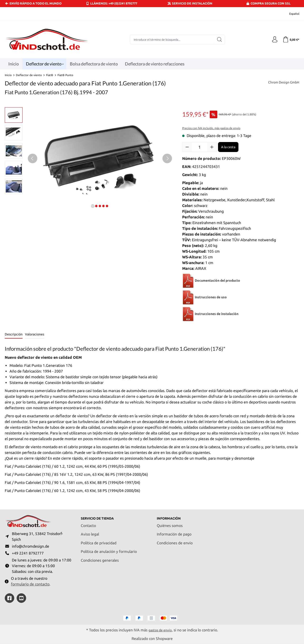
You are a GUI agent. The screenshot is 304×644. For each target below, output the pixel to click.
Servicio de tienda (100, 516)
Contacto (88, 523)
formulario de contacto (30, 584)
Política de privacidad (99, 540)
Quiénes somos (170, 523)
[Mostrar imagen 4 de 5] (104, 206)
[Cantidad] (199, 147)
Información (171, 516)
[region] (89, 158)
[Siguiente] (167, 158)
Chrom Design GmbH (281, 83)
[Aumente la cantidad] (212, 147)
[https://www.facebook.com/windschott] (9, 598)
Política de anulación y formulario (109, 549)
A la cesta (228, 147)
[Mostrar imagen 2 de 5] (96, 206)
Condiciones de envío (175, 540)
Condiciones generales (100, 558)
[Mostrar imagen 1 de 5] (93, 206)
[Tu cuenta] (273, 39)
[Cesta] (290, 39)
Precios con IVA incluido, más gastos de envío (211, 128)
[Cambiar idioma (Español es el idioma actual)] (291, 14)
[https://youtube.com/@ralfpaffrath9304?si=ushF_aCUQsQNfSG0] (21, 598)
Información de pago (174, 532)
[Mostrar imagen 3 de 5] (100, 206)
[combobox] (171, 39)
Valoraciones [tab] (35, 334)
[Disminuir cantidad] (187, 147)
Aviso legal (90, 532)
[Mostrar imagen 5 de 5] (107, 206)
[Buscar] (219, 39)
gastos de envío (160, 630)
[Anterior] (33, 158)
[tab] (14, 335)
